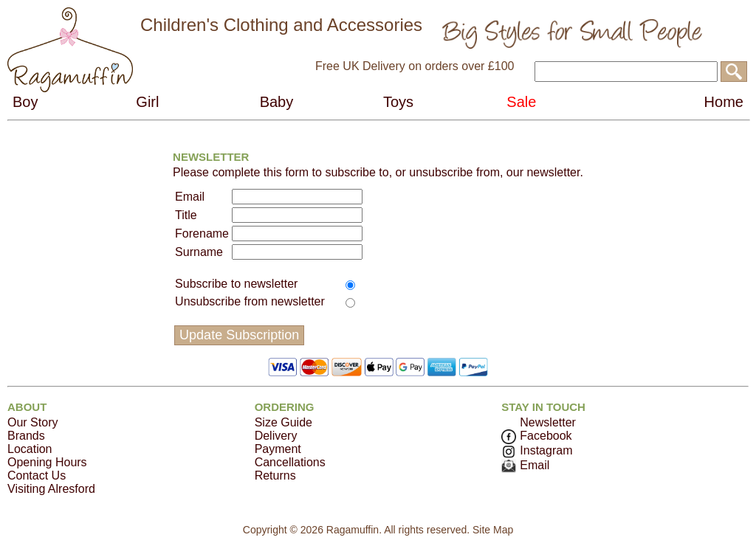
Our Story (32, 422)
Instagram (537, 450)
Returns (275, 475)
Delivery (276, 436)
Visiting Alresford (51, 489)
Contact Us (37, 475)
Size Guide (283, 422)
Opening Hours (47, 462)
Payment (278, 449)
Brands (26, 436)
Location (30, 449)
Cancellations (290, 462)
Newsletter (548, 422)
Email (525, 465)
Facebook (536, 436)
